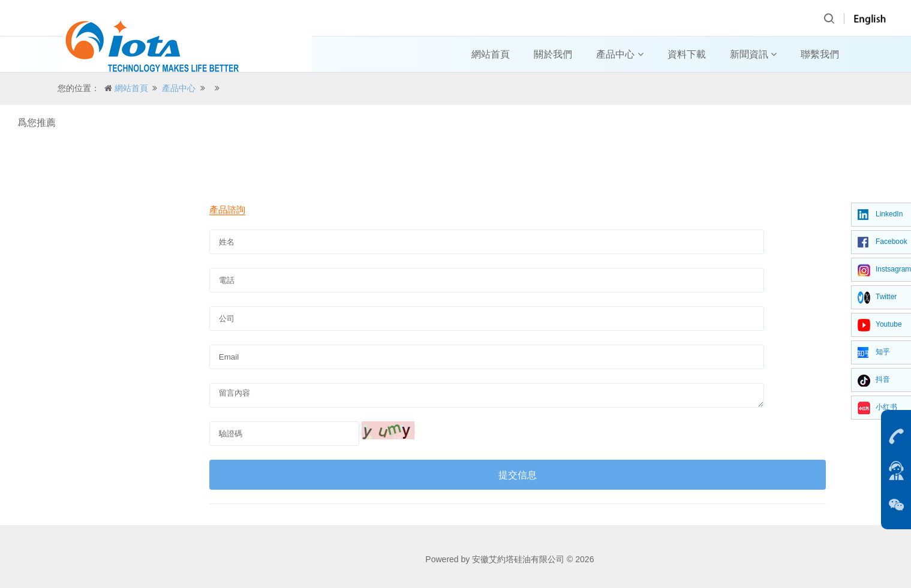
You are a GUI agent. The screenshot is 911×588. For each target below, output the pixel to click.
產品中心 (620, 54)
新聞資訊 (753, 54)
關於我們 (553, 54)
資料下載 (687, 54)
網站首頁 (491, 54)
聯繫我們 (820, 54)
